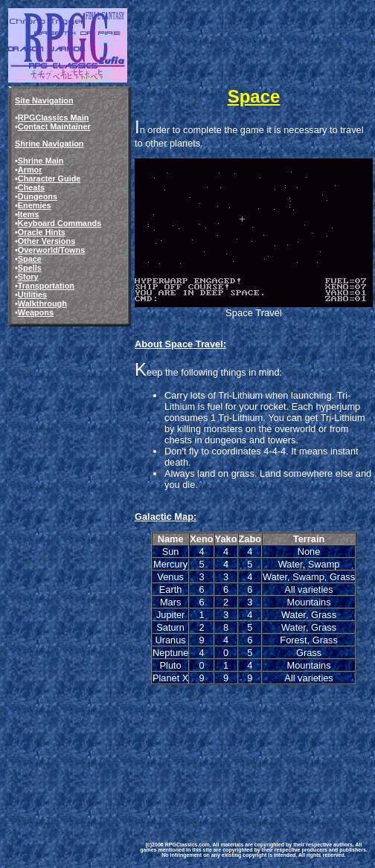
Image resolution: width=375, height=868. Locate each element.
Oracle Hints (42, 232)
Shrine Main (41, 161)
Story (28, 277)
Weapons (36, 312)
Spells (30, 268)
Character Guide (49, 179)
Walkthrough (42, 303)
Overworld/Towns (51, 250)
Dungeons (38, 196)
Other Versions (47, 241)
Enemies (35, 205)
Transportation (46, 286)
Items (28, 214)
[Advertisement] (208, 752)
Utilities (32, 295)
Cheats (31, 187)
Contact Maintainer (54, 126)
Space (30, 259)
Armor (30, 170)
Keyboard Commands (60, 223)
